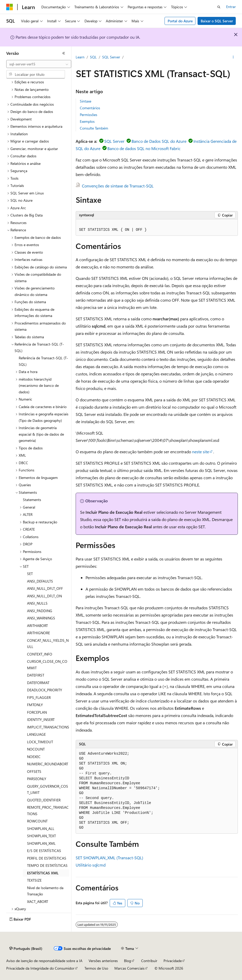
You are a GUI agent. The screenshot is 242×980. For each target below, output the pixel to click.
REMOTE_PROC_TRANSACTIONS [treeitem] (48, 810)
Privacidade (173, 961)
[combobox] (39, 64)
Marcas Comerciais (129, 968)
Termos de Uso (96, 968)
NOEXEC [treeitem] (34, 757)
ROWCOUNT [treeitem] (37, 821)
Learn (80, 57)
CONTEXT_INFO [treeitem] (40, 654)
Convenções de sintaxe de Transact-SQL (118, 186)
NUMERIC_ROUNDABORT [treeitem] (48, 764)
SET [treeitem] (30, 574)
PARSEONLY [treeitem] (37, 779)
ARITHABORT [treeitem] (37, 626)
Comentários (90, 108)
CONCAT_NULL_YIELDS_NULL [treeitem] (48, 644)
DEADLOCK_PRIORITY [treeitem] (45, 690)
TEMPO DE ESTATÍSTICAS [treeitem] (47, 865)
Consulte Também (94, 128)
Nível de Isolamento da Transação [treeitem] (45, 891)
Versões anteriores (103, 961)
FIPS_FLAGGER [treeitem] (39, 697)
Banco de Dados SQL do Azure (159, 141)
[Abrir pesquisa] (219, 7)
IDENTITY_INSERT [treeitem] (41, 719)
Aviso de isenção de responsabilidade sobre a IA (44, 961)
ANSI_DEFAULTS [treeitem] (40, 581)
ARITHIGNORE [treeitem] (38, 633)
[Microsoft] (10, 7)
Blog (127, 961)
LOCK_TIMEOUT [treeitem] (40, 742)
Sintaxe (86, 101)
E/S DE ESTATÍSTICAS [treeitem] (44, 851)
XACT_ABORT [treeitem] (38, 901)
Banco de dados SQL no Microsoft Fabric (144, 148)
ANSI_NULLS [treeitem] (37, 603)
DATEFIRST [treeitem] (36, 675)
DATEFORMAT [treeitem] (38, 683)
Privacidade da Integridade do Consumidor (40, 968)
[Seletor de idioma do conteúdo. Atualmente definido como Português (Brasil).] (26, 949)
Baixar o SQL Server (217, 21)
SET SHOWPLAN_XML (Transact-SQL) (109, 858)
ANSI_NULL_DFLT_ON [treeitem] (44, 596)
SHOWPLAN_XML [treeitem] (41, 843)
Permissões (89, 115)
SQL (93, 57)
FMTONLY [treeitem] (35, 705)
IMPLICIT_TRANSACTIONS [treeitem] (48, 727)
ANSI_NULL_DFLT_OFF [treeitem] (45, 588)
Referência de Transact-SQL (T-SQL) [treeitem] (43, 361)
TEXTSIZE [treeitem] (34, 880)
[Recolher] (64, 53)
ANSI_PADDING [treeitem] (40, 611)
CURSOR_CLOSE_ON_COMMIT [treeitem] (47, 665)
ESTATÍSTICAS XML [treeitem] (43, 873)
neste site (201, 452)
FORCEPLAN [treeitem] (37, 712)
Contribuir (149, 961)
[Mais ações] (233, 57)
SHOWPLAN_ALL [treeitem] (41, 829)
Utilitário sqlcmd (91, 865)
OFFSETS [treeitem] (34, 771)
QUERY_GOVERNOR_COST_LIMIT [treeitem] (48, 789)
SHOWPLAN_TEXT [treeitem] (41, 836)
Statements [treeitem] (32, 500)
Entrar (231, 7)
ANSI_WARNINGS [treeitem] (41, 618)
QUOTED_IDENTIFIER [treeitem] (44, 800)
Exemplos (87, 121)
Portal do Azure (180, 21)
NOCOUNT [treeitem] (36, 749)
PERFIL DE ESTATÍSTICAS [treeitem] (47, 858)
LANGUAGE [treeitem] (36, 734)
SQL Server (111, 57)
